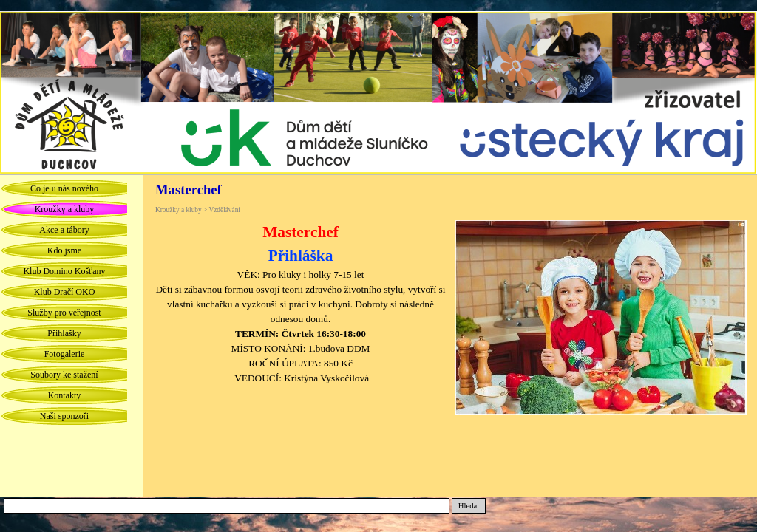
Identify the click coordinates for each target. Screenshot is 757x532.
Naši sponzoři (64, 416)
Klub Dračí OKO (65, 292)
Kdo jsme (64, 250)
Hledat (469, 506)
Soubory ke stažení (64, 375)
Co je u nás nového (64, 188)
